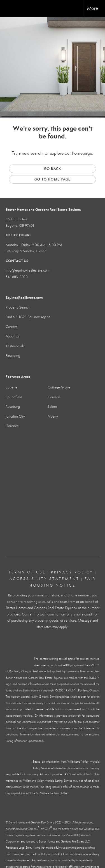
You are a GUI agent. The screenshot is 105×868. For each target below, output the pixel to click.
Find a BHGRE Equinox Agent (28, 317)
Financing (13, 356)
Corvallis (54, 397)
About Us (13, 336)
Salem (52, 407)
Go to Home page (53, 179)
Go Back (53, 169)
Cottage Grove (59, 387)
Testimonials (15, 346)
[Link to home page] (9, 8)
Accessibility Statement (45, 579)
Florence (12, 426)
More (93, 8)
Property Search (18, 307)
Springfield (14, 397)
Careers (11, 327)
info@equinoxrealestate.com (28, 270)
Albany (53, 416)
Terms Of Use (27, 572)
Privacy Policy (72, 572)
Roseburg (13, 407)
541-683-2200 (17, 277)
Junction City (15, 416)
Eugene (11, 387)
